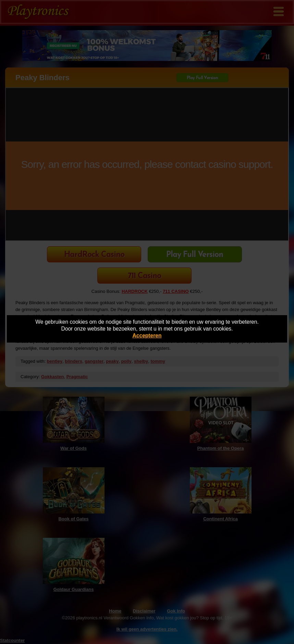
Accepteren (147, 336)
